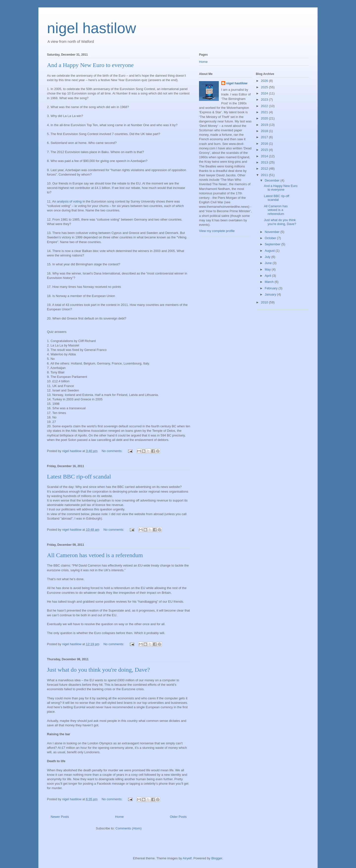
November (273, 232)
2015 (265, 150)
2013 (265, 162)
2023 (265, 100)
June (269, 263)
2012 (265, 169)
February (272, 288)
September (273, 244)
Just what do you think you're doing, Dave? (98, 670)
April (268, 276)
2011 (265, 175)
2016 (265, 144)
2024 (265, 93)
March (270, 282)
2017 (265, 137)
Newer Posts (60, 817)
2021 (265, 112)
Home (120, 817)
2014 (265, 156)
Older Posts (178, 817)
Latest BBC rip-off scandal (79, 477)
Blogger (217, 858)
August (270, 251)
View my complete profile (217, 231)
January (271, 294)
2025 (265, 87)
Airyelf (187, 858)
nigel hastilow (91, 28)
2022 (265, 106)
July (268, 257)
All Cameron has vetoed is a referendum (95, 555)
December (273, 180)
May (268, 269)
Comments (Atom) (128, 828)
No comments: (112, 451)
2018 (265, 131)
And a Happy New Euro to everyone (90, 65)
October (271, 238)
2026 (265, 81)
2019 (265, 125)
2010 (265, 302)
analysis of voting (70, 201)
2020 (265, 118)
